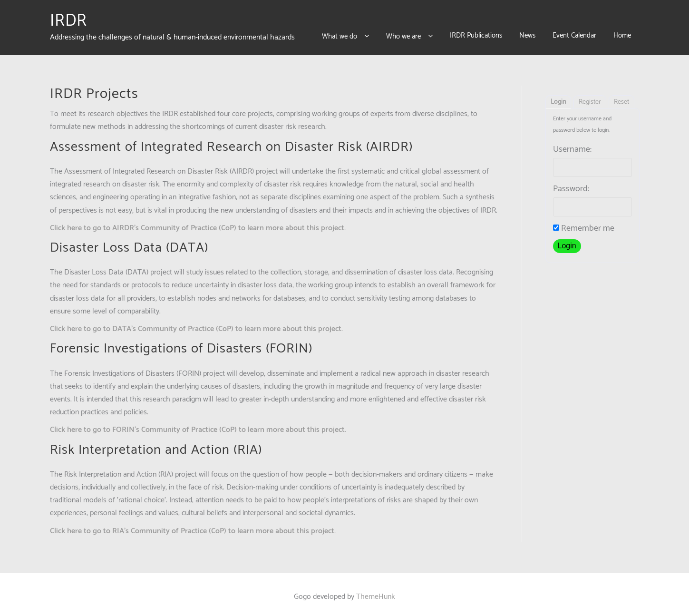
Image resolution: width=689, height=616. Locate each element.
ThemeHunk (376, 592)
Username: (572, 145)
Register (590, 98)
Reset (621, 98)
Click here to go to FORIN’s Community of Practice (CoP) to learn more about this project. (198, 425)
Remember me (584, 224)
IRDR (68, 19)
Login (558, 98)
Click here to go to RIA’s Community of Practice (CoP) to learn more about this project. (193, 526)
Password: (571, 185)
